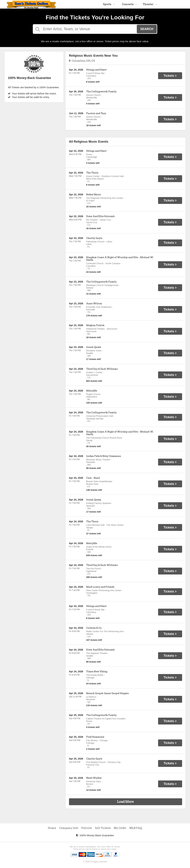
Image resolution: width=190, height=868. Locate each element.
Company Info (69, 828)
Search (147, 29)
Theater (150, 4)
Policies (87, 828)
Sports (109, 4)
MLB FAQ (136, 828)
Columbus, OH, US (82, 61)
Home (52, 828)
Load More (125, 802)
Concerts (129, 4)
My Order (120, 828)
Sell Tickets (103, 828)
